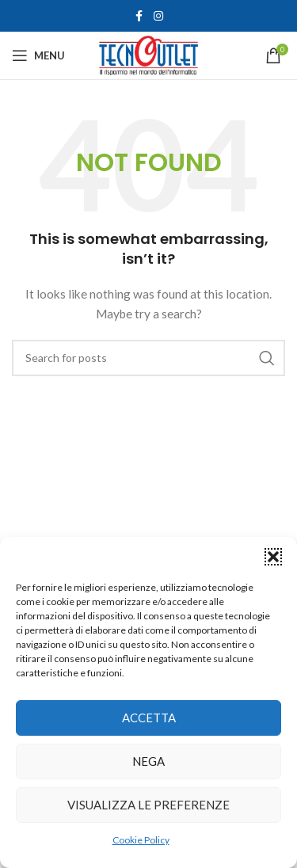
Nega (148, 761)
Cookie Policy (141, 840)
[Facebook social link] (139, 16)
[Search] (148, 358)
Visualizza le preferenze (148, 805)
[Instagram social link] (158, 16)
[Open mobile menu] (38, 55)
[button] (273, 557)
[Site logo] (148, 54)
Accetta (149, 718)
